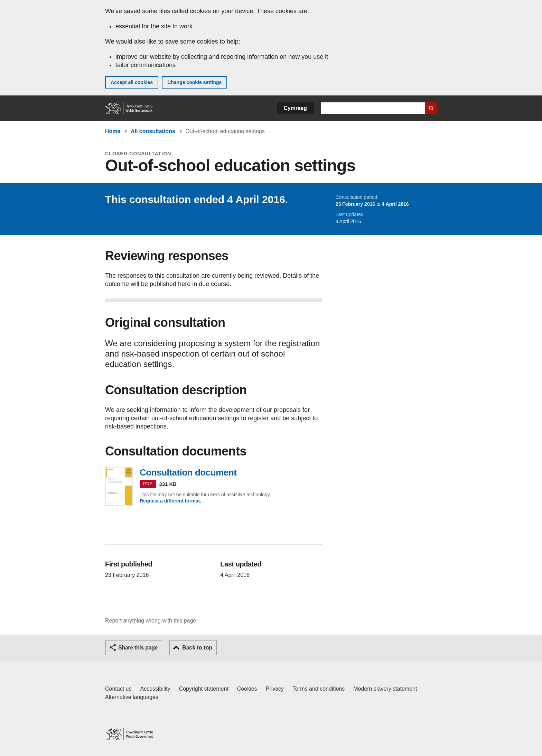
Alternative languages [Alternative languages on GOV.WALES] (132, 697)
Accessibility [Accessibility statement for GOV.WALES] (155, 689)
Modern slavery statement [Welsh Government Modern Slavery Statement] (385, 689)
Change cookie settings (194, 82)
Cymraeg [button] (295, 108)
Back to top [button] (197, 648)
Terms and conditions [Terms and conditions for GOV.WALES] (319, 689)
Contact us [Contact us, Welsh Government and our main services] (118, 689)
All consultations (153, 131)
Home (113, 131)
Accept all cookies (132, 82)
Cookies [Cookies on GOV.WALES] (247, 689)
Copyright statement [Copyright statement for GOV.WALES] (204, 689)
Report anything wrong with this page (151, 621)
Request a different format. (170, 501)
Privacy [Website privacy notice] (275, 689)
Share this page (138, 648)
